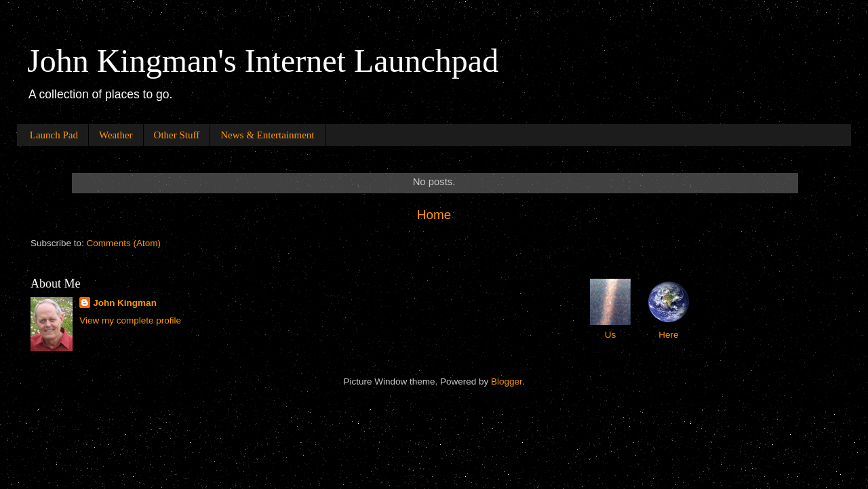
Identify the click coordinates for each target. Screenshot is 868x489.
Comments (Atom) (124, 243)
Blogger (507, 382)
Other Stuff (177, 135)
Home (434, 215)
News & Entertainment (267, 135)
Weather (116, 135)
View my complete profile (130, 320)
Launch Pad (54, 135)
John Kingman (125, 303)
